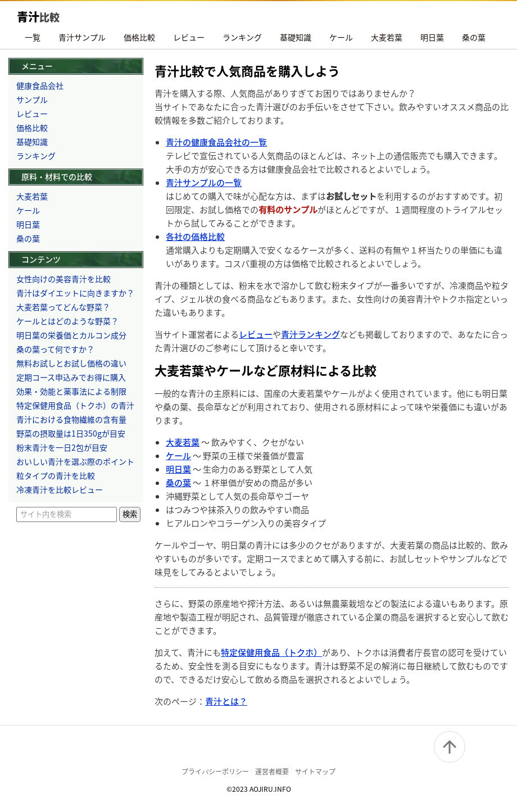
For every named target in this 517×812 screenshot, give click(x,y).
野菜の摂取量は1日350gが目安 (71, 433)
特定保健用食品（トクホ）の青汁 (75, 405)
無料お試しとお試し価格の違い (71, 363)
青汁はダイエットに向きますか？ (75, 293)
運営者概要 (272, 771)
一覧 (33, 37)
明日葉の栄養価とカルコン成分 (71, 335)
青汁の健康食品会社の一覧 (216, 142)
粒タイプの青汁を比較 (56, 475)
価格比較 (139, 37)
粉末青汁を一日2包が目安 (62, 447)
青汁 (38, 17)
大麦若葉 (387, 37)
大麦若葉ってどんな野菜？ (63, 307)
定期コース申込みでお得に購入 (71, 377)
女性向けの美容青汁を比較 (64, 279)
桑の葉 (474, 37)
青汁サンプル (82, 37)
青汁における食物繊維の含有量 (71, 419)
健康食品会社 (40, 85)
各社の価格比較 (195, 236)
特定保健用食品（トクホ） (271, 652)
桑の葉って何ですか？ (55, 349)
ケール (341, 37)
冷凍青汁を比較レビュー (60, 489)
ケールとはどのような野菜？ (67, 321)
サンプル (32, 99)
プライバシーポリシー (215, 771)
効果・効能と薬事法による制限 (71, 391)
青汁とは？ (226, 701)
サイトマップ (315, 771)
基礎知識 (296, 37)
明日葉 (432, 37)
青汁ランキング (310, 334)
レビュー (189, 37)
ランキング (242, 37)
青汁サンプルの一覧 (204, 182)
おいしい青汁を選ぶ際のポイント (75, 461)
